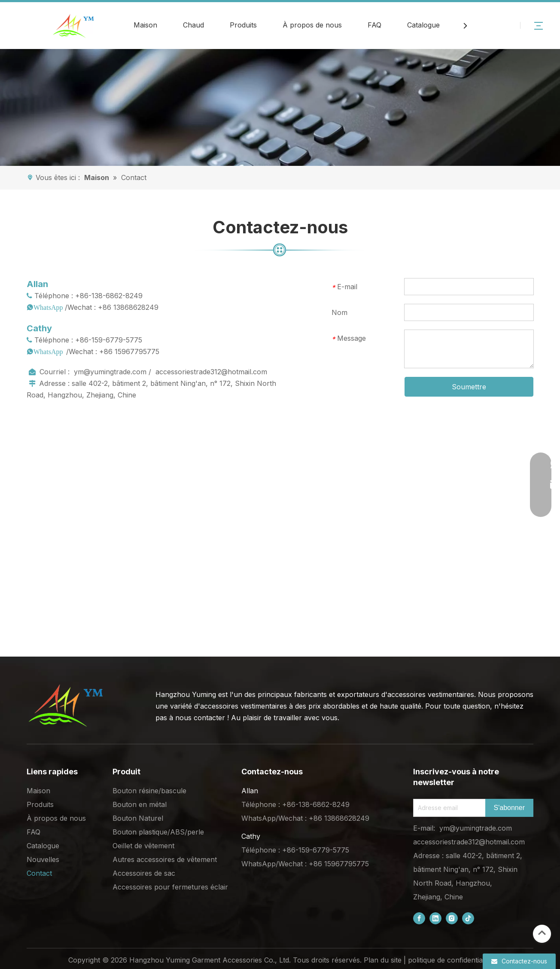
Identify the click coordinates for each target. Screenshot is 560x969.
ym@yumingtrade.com (110, 372)
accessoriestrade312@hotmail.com (211, 372)
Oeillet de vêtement (143, 846)
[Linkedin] (435, 919)
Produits (243, 25)
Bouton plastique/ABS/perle (158, 832)
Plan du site (383, 960)
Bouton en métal (140, 804)
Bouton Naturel (138, 818)
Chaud (193, 25)
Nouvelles (43, 859)
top (542, 933)
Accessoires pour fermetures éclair (170, 887)
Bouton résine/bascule (149, 791)
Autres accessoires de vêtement (165, 859)
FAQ (374, 25)
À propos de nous (312, 25)
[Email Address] (447, 808)
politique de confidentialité (450, 960)
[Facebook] (419, 919)
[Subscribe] (509, 808)
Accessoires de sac (144, 873)
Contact (39, 873)
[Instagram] (452, 919)
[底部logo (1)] (65, 706)
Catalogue (423, 25)
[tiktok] (468, 919)
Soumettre (469, 387)
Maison (145, 25)
